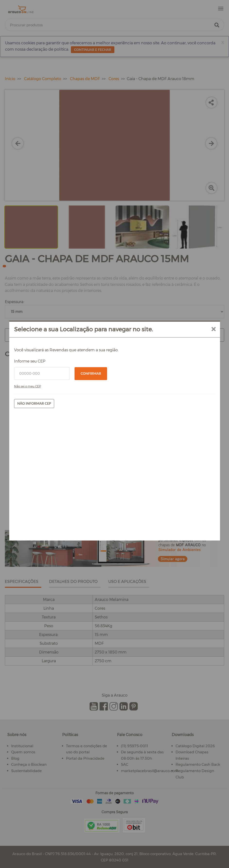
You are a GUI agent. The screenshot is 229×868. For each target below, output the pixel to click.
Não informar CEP (34, 403)
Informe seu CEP (30, 361)
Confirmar (91, 373)
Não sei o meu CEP (28, 386)
